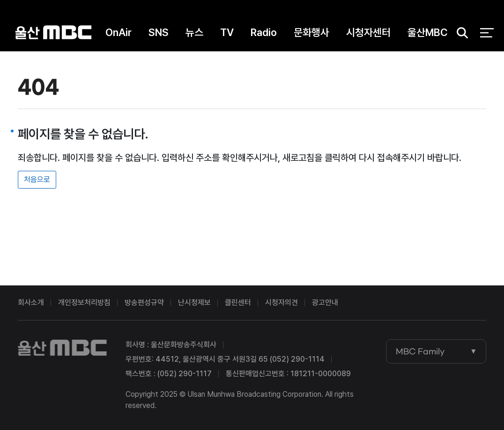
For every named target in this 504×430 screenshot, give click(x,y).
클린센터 (238, 302)
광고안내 (325, 302)
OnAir (119, 32)
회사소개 (31, 302)
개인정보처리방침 (84, 302)
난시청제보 (194, 302)
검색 (459, 33)
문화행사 (311, 32)
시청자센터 (368, 32)
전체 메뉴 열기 (487, 33)
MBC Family (420, 351)
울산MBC (54, 33)
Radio (264, 32)
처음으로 (37, 179)
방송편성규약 (144, 302)
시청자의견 (282, 302)
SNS (159, 32)
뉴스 (194, 32)
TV (227, 32)
